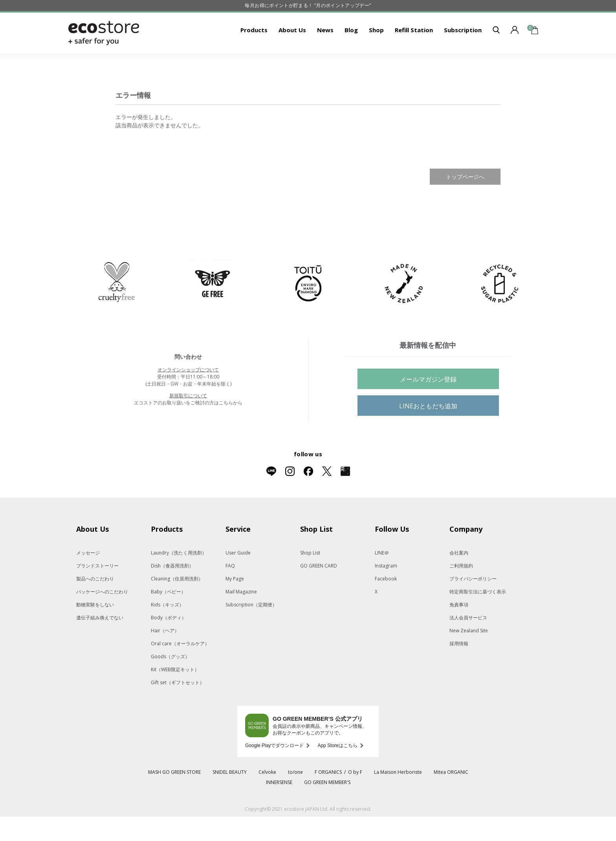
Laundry (179, 577)
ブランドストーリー (97, 590)
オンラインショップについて (188, 394)
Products (254, 54)
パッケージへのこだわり (102, 616)
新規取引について (188, 420)
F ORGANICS (328, 796)
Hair (165, 655)
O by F (355, 796)
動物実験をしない (95, 629)
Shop (376, 54)
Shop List (310, 577)
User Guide (238, 577)
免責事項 (459, 629)
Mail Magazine (241, 616)
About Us (292, 54)
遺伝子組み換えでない (100, 642)
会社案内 (459, 577)
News (325, 54)
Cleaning (177, 603)
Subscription (463, 54)
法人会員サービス (468, 642)
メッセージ (88, 577)
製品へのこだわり (95, 603)
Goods (170, 681)
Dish (172, 590)
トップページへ (465, 201)
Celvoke (267, 796)
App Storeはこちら (337, 770)
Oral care (180, 668)
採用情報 (459, 668)
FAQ (230, 590)
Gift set (178, 707)
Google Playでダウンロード (274, 770)
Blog (351, 54)
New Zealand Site (469, 655)
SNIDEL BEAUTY (230, 796)
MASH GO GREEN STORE (174, 796)
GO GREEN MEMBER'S (327, 807)
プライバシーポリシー (473, 603)
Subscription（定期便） (251, 629)
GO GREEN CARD (319, 590)
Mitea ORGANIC (451, 796)
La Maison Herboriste (398, 796)
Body (169, 642)
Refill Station (414, 54)
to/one (295, 796)
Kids (167, 629)
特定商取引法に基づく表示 (478, 616)
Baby (168, 616)
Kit (175, 694)
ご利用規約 (461, 590)
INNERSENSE (279, 807)
